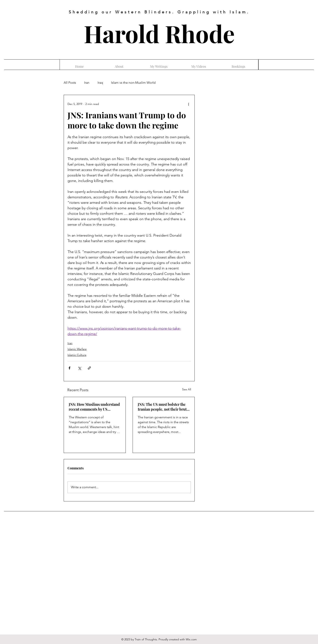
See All (187, 389)
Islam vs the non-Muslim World (133, 83)
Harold (122, 33)
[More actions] (188, 104)
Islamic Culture (77, 355)
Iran (87, 83)
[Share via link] (89, 368)
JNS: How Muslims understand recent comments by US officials (94, 407)
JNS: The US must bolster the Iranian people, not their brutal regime (164, 407)
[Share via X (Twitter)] (79, 368)
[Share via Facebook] (69, 368)
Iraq (100, 83)
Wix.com (191, 639)
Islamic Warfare (77, 349)
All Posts (70, 83)
